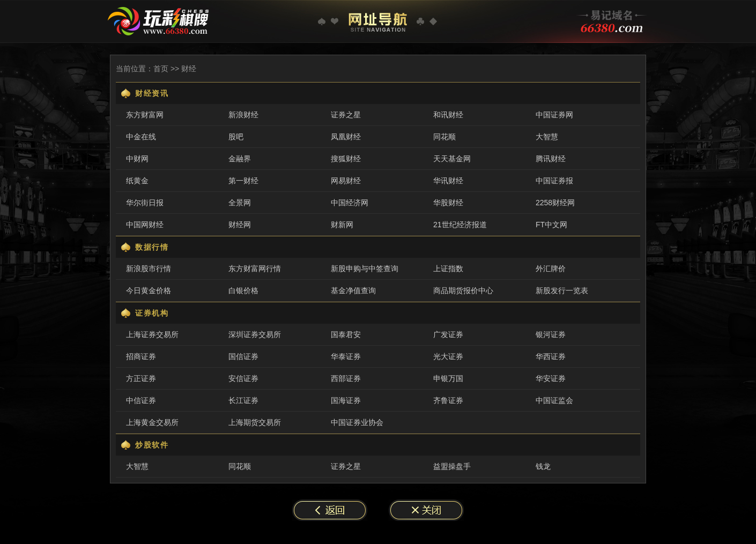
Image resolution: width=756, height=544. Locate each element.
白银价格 (243, 290)
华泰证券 (346, 356)
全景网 (240, 203)
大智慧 (547, 137)
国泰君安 (346, 334)
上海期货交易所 (255, 422)
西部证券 (346, 378)
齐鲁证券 (448, 400)
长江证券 (243, 400)
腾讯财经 (551, 159)
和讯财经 (448, 115)
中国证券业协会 (357, 422)
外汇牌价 (551, 269)
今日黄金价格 (149, 290)
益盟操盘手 (452, 466)
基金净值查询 (353, 290)
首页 (161, 69)
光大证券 (448, 356)
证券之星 (346, 115)
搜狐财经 (346, 159)
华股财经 (448, 203)
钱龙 (543, 466)
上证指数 (448, 269)
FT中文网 (551, 225)
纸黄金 (137, 181)
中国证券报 (554, 181)
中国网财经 (145, 225)
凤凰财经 (346, 137)
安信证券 (243, 378)
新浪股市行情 (149, 269)
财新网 (342, 225)
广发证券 (448, 334)
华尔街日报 (145, 203)
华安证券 (551, 378)
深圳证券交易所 (255, 334)
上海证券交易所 (152, 334)
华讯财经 (448, 181)
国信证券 (243, 356)
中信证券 (141, 400)
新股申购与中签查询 (365, 269)
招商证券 (141, 356)
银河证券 (551, 334)
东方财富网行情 (255, 269)
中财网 (137, 159)
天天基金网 (452, 159)
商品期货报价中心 (463, 290)
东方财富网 (145, 115)
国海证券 (346, 400)
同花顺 (444, 137)
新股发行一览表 (562, 290)
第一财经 (243, 181)
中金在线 (141, 137)
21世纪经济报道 (460, 225)
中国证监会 (554, 400)
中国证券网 (554, 115)
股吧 (236, 137)
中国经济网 (350, 203)
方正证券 (141, 378)
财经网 (240, 225)
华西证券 (551, 356)
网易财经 (346, 181)
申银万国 (448, 378)
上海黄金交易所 (152, 422)
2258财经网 (555, 203)
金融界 (240, 159)
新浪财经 (243, 115)
